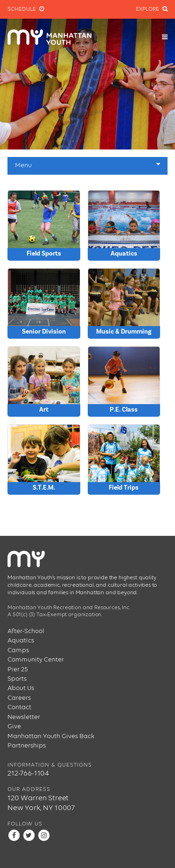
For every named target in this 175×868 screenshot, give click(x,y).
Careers (19, 698)
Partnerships (27, 746)
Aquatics (21, 640)
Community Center (36, 660)
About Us (21, 688)
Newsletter (24, 717)
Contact (19, 707)
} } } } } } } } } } (44, 225)
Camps (18, 650)
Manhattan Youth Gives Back (51, 736)
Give (14, 726)
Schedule (26, 9)
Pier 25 (18, 669)
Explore (152, 9)
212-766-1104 (28, 774)
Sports (17, 679)
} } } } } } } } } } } (124, 459)
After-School (26, 631)
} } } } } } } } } (44, 381)
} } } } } (124, 303)
